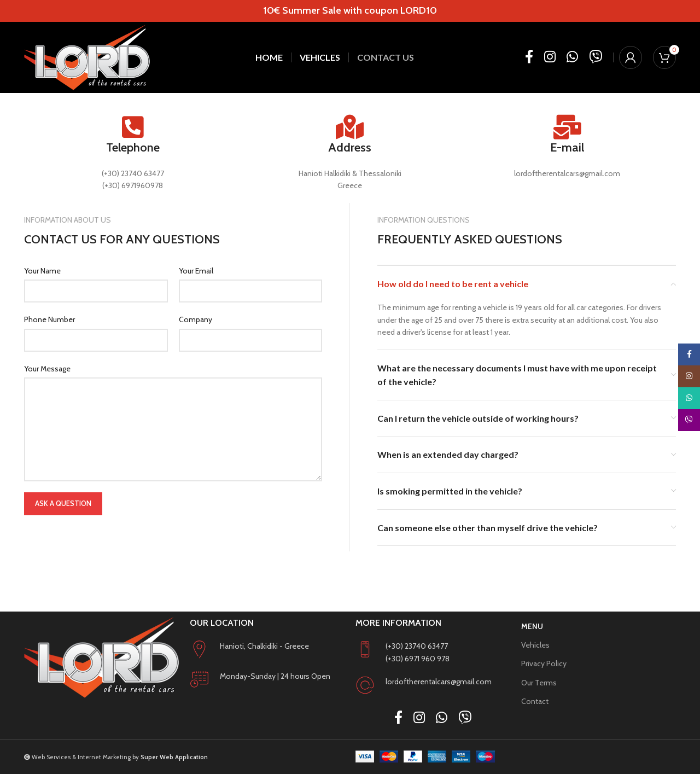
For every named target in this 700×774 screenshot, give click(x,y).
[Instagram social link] (550, 57)
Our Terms (539, 683)
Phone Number (49, 319)
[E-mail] (567, 127)
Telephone (133, 147)
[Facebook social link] (529, 57)
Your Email (196, 271)
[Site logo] (87, 57)
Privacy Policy (544, 664)
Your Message (47, 369)
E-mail (567, 147)
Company (196, 319)
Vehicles (535, 645)
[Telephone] (133, 127)
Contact (535, 701)
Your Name (42, 271)
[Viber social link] (596, 57)
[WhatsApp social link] (572, 57)
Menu (532, 626)
